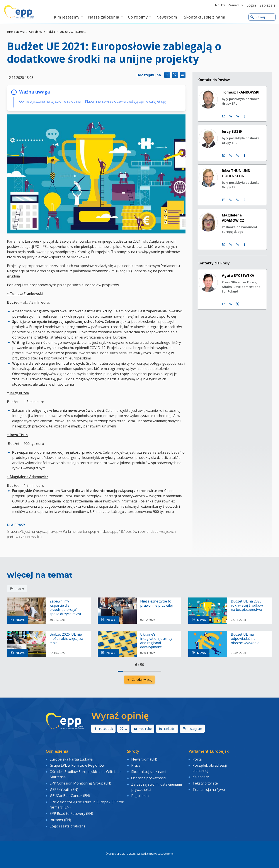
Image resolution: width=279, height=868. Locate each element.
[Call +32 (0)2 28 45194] (231, 116)
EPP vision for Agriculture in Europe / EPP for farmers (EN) (87, 805)
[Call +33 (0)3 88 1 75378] (238, 244)
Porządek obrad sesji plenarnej (210, 768)
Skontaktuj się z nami (149, 772)
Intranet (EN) (60, 820)
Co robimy (36, 32)
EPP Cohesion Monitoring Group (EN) (80, 783)
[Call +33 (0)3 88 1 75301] (238, 200)
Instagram (192, 729)
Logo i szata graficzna (68, 826)
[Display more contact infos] (245, 116)
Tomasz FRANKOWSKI (241, 92)
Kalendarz (201, 777)
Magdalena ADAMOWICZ (233, 218)
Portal (197, 759)
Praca (136, 765)
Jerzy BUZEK (232, 131)
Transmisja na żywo (209, 790)
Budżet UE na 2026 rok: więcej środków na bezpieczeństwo (247, 606)
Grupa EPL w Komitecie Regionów (77, 765)
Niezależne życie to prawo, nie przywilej (156, 603)
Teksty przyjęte (205, 783)
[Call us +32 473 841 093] (231, 304)
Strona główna (16, 32)
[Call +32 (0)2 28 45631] (231, 155)
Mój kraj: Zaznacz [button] (230, 5)
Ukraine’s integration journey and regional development (156, 641)
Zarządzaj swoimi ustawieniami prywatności (157, 787)
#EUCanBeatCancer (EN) (70, 796)
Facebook (103, 729)
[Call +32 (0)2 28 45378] (231, 244)
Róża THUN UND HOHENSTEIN (236, 173)
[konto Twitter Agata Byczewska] (238, 304)
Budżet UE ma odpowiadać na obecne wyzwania (245, 639)
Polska (51, 32)
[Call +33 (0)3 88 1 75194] (238, 116)
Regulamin (140, 796)
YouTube (143, 729)
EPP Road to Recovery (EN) (71, 814)
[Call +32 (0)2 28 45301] (231, 200)
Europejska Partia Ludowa (71, 759)
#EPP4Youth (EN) (64, 790)
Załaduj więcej (139, 680)
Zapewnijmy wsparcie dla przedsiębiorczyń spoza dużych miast (65, 608)
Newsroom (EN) (144, 759)
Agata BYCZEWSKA (238, 276)
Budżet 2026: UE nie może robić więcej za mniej (66, 639)
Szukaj (258, 17)
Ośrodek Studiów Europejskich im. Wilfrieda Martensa (85, 774)
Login (251, 5)
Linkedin (167, 729)
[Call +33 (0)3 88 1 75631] (238, 155)
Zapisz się (267, 5)
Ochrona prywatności (149, 778)
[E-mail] (224, 116)
